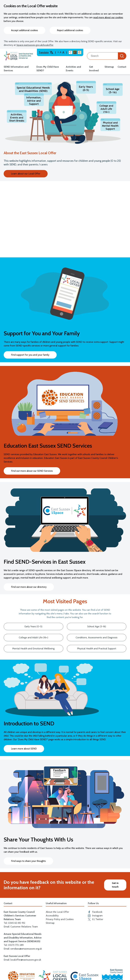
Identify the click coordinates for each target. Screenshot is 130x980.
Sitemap (109, 67)
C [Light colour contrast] (80, 52)
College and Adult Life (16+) (33, 637)
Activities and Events (73, 69)
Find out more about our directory (29, 587)
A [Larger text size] (63, 52)
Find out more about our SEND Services (32, 471)
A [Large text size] (61, 52)
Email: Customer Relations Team (21, 927)
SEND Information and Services (16, 69)
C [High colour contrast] (75, 52)
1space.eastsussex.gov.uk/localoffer (35, 45)
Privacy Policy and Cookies (60, 919)
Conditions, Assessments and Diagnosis (97, 637)
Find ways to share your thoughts (28, 861)
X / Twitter (96, 919)
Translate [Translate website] (46, 52)
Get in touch (115, 885)
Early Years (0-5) (33, 626)
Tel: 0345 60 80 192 (14, 923)
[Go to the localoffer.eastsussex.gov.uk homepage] (18, 56)
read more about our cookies (108, 17)
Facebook (95, 912)
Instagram (95, 916)
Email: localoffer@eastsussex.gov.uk (22, 960)
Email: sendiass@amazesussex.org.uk (23, 949)
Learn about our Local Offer (26, 174)
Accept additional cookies (24, 30)
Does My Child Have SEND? (48, 69)
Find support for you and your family (30, 355)
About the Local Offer (57, 912)
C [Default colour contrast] (70, 52)
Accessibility (52, 916)
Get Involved (94, 69)
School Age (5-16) (97, 626)
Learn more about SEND (24, 749)
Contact (122, 67)
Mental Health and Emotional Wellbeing (33, 649)
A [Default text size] (58, 52)
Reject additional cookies (70, 30)
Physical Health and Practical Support (97, 649)
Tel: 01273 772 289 (14, 945)
